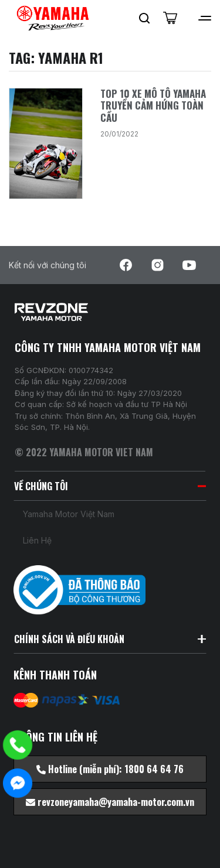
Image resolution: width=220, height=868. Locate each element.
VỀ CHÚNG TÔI (110, 486)
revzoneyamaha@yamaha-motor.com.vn (110, 802)
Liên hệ (37, 540)
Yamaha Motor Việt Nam (69, 514)
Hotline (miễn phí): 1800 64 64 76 (110, 769)
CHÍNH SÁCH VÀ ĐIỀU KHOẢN (110, 639)
